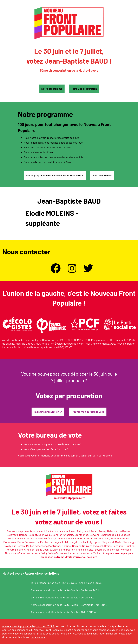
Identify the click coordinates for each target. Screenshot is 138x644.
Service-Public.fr (102, 455)
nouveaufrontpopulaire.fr (69, 498)
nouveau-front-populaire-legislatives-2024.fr (29, 626)
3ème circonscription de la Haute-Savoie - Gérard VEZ (62, 597)
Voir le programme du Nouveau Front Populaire (53, 175)
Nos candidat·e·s (102, 175)
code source (38, 637)
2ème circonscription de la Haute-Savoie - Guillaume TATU (65, 590)
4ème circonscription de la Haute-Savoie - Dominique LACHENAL (69, 605)
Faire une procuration (84, 89)
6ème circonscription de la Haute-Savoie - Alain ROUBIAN (64, 612)
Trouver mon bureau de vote (88, 412)
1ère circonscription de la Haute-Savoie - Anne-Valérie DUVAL (67, 583)
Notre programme (52, 89)
